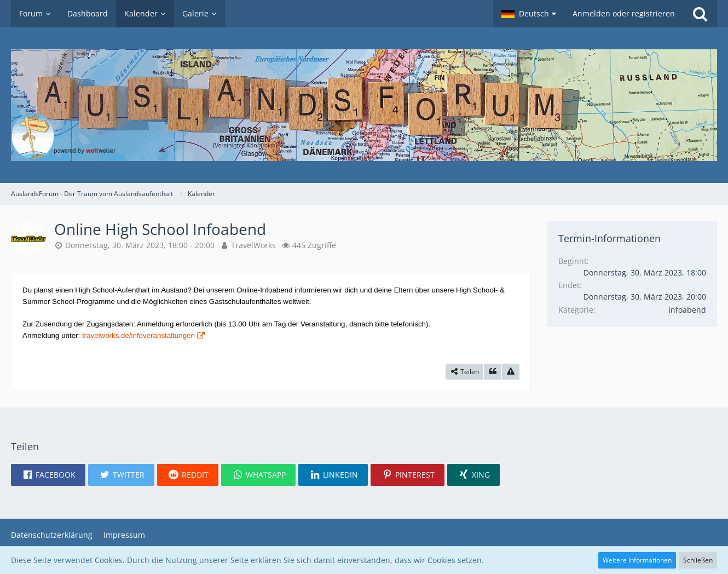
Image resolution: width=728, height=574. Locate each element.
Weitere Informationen (637, 560)
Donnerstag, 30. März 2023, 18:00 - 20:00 (140, 245)
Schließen (698, 560)
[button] (529, 14)
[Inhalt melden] (511, 372)
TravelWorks (253, 245)
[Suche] (700, 14)
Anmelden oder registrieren (624, 13)
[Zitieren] (493, 372)
